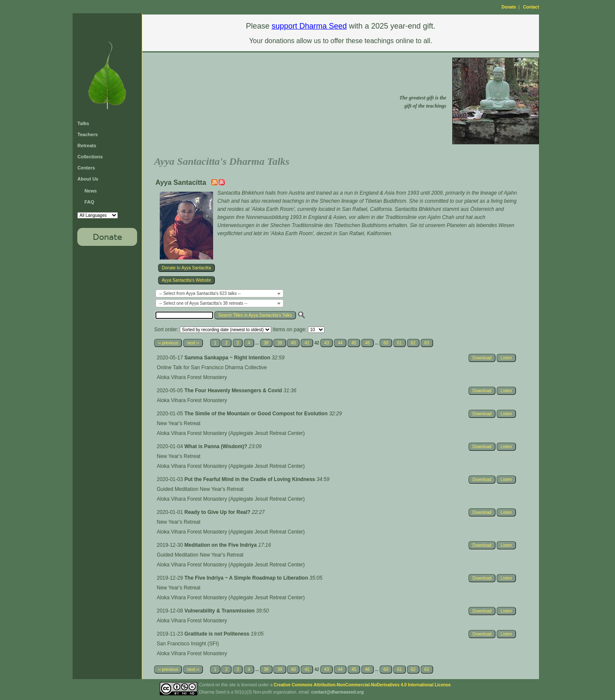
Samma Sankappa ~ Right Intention (228, 358)
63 (427, 343)
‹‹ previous (168, 343)
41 (307, 343)
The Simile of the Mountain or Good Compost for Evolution (257, 414)
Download (482, 358)
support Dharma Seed (309, 26)
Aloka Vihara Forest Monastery (192, 377)
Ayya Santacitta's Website (186, 280)
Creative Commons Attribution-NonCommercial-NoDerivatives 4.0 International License (362, 685)
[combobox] (220, 293)
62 (413, 343)
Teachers (88, 134)
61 (400, 343)
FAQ (89, 202)
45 (354, 343)
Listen (506, 358)
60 (386, 343)
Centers (86, 168)
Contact (531, 7)
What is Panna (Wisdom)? (217, 446)
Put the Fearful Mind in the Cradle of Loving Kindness (250, 479)
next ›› (193, 343)
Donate (509, 7)
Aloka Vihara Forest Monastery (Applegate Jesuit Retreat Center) (231, 433)
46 (368, 343)
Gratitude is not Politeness (218, 634)
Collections (90, 157)
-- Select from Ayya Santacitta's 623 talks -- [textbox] (200, 293)
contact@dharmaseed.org (338, 692)
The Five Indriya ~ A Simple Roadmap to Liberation (247, 578)
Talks (83, 123)
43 (327, 343)
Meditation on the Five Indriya (221, 545)
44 (340, 343)
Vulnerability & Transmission (220, 611)
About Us (88, 179)
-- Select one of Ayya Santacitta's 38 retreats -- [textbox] (203, 303)
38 (266, 343)
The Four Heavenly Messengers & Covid (234, 391)
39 (280, 343)
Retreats (87, 146)
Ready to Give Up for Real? (218, 512)
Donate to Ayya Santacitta (186, 268)
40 (293, 343)
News (91, 191)
